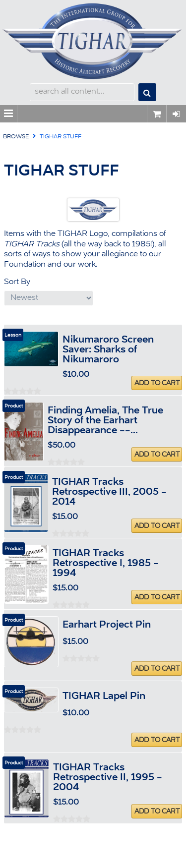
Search (147, 92)
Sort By (17, 282)
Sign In (176, 114)
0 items (157, 114)
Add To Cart (157, 383)
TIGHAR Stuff (61, 137)
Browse (16, 137)
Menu (9, 114)
